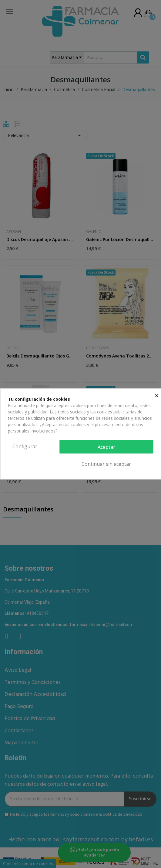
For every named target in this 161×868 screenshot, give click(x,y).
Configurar (25, 446)
